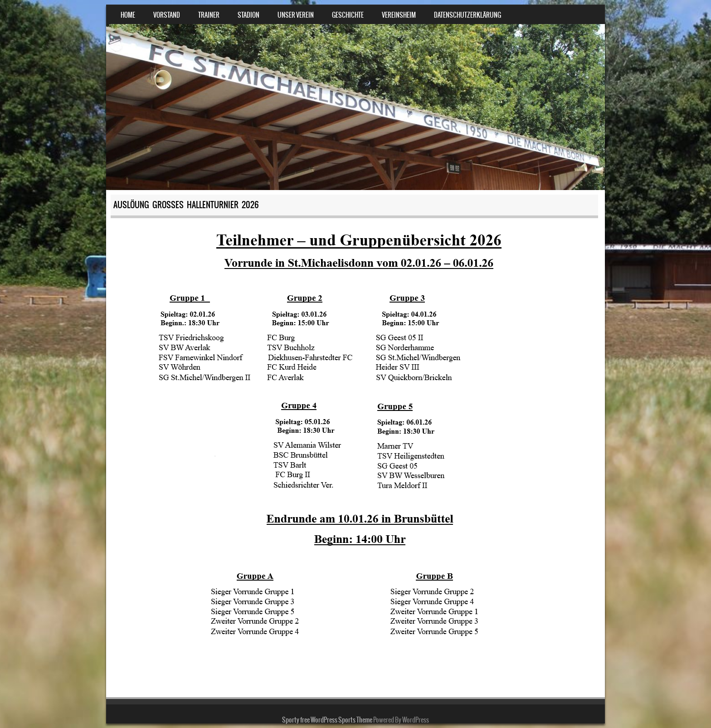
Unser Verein (296, 15)
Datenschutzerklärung (468, 15)
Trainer (209, 15)
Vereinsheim (399, 15)
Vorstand (167, 15)
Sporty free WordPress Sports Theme (327, 720)
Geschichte (348, 15)
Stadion (248, 15)
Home (128, 15)
